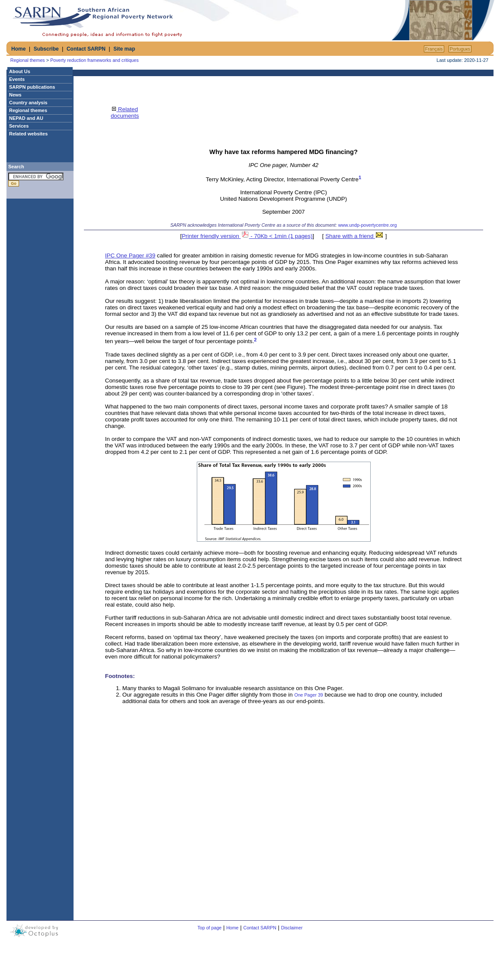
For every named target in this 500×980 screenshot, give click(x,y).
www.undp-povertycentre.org (368, 225)
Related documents (125, 112)
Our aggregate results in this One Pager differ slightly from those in (208, 695)
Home (18, 49)
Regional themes (28, 60)
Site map (124, 49)
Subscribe (46, 49)
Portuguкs (460, 49)
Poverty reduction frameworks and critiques (94, 60)
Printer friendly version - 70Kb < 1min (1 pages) (247, 236)
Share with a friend (354, 236)
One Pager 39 (308, 695)
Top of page (210, 928)
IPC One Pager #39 (130, 255)
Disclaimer (292, 928)
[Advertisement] (288, 20)
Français (434, 49)
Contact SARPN (86, 49)
